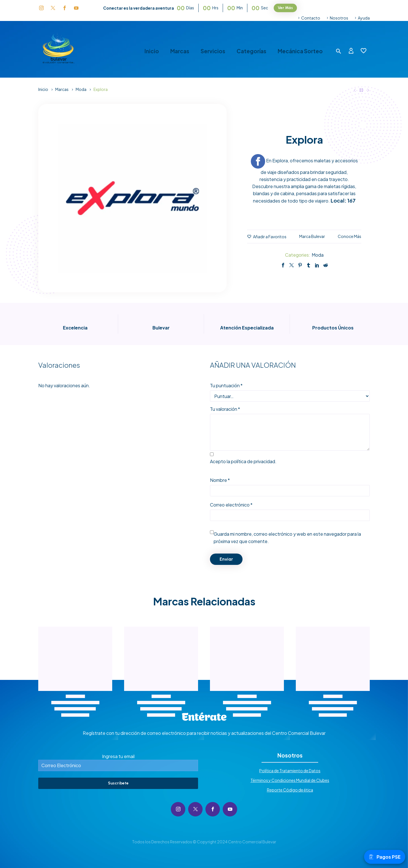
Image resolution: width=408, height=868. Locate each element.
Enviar (226, 559)
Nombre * (220, 480)
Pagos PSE (385, 857)
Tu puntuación (226, 385)
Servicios (213, 51)
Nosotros (339, 18)
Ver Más (285, 8)
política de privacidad (253, 461)
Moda (81, 89)
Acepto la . (243, 461)
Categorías (251, 51)
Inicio (152, 51)
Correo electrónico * (231, 505)
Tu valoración (225, 409)
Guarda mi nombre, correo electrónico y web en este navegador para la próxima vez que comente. (287, 538)
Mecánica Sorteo (300, 51)
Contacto (311, 18)
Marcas (180, 51)
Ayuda (364, 18)
